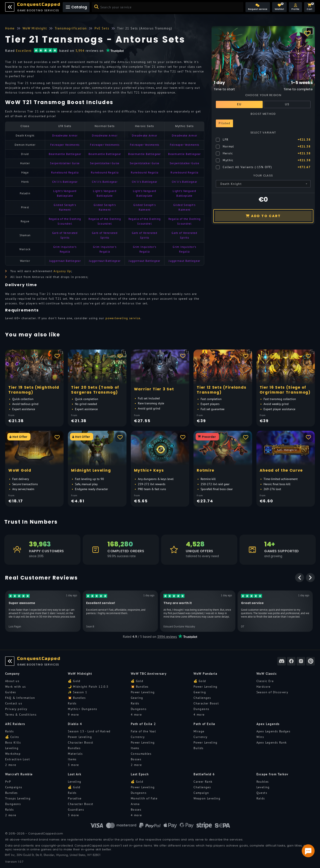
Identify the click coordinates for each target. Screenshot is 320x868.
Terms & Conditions (21, 715)
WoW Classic (267, 674)
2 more (11, 765)
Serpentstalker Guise (65, 163)
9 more (73, 715)
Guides (11, 692)
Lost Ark (75, 774)
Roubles (263, 782)
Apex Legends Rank (272, 742)
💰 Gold (74, 681)
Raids (72, 703)
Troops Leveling (18, 798)
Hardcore (264, 687)
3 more (73, 765)
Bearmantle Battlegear (65, 154)
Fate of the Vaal (143, 731)
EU (239, 104)
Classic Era (265, 681)
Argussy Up (62, 271)
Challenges (202, 698)
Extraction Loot (18, 759)
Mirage (199, 731)
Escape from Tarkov (272, 774)
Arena (135, 804)
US (287, 104)
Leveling (12, 748)
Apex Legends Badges (274, 731)
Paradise (75, 798)
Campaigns (14, 787)
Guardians (76, 810)
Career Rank (203, 782)
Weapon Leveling (207, 798)
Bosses (136, 759)
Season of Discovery (272, 692)
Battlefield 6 (204, 774)
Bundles (74, 748)
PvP (8, 782)
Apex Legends (268, 724)
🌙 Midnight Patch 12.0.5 (88, 687)
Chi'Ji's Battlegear (65, 182)
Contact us (14, 703)
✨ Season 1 (78, 692)
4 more (136, 715)
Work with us (16, 687)
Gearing (137, 698)
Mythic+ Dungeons (82, 709)
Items (72, 759)
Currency (138, 737)
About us (12, 681)
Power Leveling (143, 692)
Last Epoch (140, 774)
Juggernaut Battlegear (65, 261)
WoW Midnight (80, 674)
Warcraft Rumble (19, 774)
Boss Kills (13, 742)
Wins (260, 737)
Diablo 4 (75, 724)
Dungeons (139, 709)
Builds (198, 748)
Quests (262, 793)
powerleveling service (123, 318)
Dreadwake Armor (65, 136)
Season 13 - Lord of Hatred (89, 731)
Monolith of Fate (144, 798)
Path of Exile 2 (143, 724)
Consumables (141, 754)
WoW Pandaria (205, 674)
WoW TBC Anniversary (149, 674)
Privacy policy (16, 709)
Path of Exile (204, 724)
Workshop (13, 754)
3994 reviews (167, 636)
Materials (75, 754)
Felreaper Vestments (65, 145)
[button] (295, 7)
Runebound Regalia (65, 173)
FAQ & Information (20, 698)
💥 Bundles (77, 698)
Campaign (201, 793)
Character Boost (206, 703)
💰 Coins (12, 737)
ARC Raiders (15, 724)
